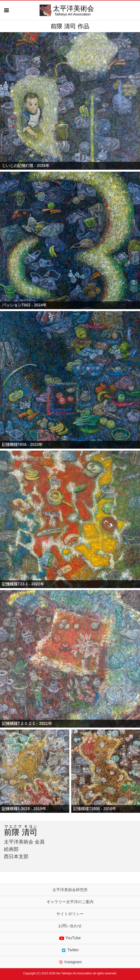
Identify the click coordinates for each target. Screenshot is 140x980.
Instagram (70, 962)
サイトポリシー (70, 914)
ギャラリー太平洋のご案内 (70, 902)
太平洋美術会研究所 (70, 890)
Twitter (70, 950)
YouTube (70, 938)
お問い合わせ (70, 926)
